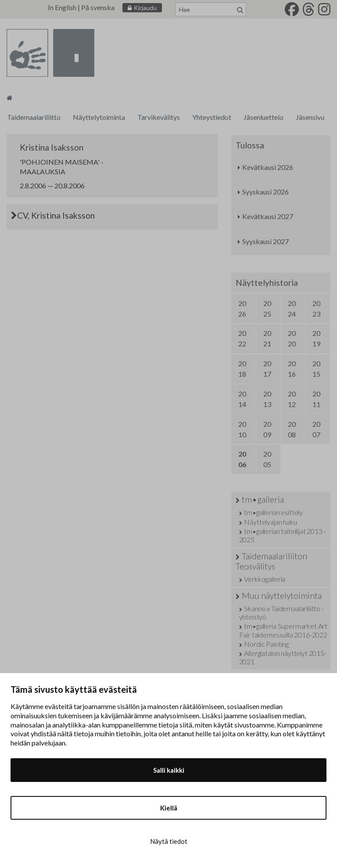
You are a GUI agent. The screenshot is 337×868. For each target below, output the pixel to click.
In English (62, 7)
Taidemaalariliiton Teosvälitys (271, 561)
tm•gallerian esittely (273, 512)
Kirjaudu (145, 8)
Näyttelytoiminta (99, 117)
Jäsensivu (310, 117)
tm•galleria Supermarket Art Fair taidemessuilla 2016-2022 (283, 630)
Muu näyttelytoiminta (282, 596)
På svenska (98, 7)
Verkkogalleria (265, 579)
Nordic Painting (266, 644)
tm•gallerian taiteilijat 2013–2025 (283, 535)
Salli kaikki (169, 770)
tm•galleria (263, 499)
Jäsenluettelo (264, 117)
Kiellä (169, 808)
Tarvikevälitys (159, 117)
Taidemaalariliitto (34, 117)
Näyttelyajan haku (270, 522)
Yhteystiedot (212, 117)
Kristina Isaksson (52, 147)
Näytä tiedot (169, 841)
